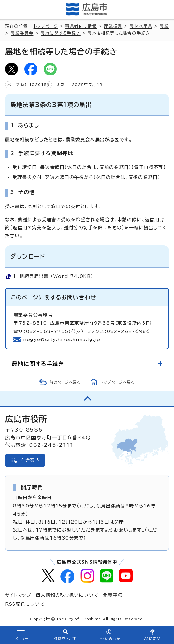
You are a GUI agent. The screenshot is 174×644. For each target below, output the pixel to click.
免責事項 (113, 595)
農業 (164, 26)
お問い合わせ (109, 639)
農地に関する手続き (61, 33)
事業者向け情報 (81, 26)
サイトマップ (18, 595)
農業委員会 (22, 33)
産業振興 (113, 26)
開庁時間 (32, 487)
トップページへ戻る (118, 382)
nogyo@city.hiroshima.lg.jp (62, 340)
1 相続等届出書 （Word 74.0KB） (56, 276)
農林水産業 (141, 26)
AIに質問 (152, 639)
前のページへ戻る (65, 382)
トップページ (46, 26)
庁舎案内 (30, 460)
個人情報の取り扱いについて (67, 595)
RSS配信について (25, 604)
